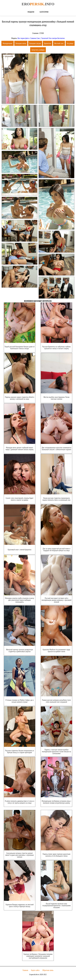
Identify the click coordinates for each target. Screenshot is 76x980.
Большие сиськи (35, 43)
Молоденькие (8, 43)
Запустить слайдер (38, 50)
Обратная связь (48, 970)
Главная (25, 970)
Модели (31, 12)
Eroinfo (38, 4)
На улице (70, 43)
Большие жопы (21, 43)
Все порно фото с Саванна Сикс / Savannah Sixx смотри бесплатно (41, 38)
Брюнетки (48, 43)
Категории (44, 12)
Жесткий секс (59, 43)
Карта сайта (35, 970)
